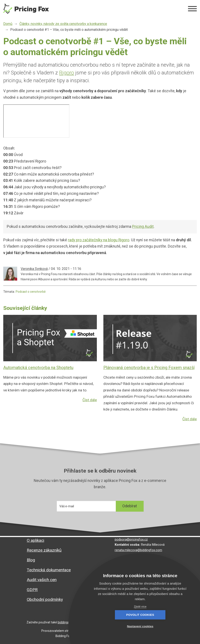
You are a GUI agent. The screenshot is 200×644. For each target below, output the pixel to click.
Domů (8, 24)
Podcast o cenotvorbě (31, 292)
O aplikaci (35, 540)
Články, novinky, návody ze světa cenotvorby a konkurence (63, 24)
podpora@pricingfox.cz (131, 540)
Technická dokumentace (49, 570)
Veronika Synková (34, 269)
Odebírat (130, 507)
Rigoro (67, 73)
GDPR (32, 590)
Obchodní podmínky (45, 599)
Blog (31, 560)
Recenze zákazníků (44, 550)
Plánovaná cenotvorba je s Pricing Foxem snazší (149, 368)
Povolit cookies (116, 626)
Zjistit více (140, 607)
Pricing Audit (143, 227)
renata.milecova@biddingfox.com (138, 550)
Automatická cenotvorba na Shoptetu (38, 368)
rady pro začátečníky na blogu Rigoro (99, 240)
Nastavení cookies (164, 626)
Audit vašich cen (42, 580)
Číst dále (89, 407)
